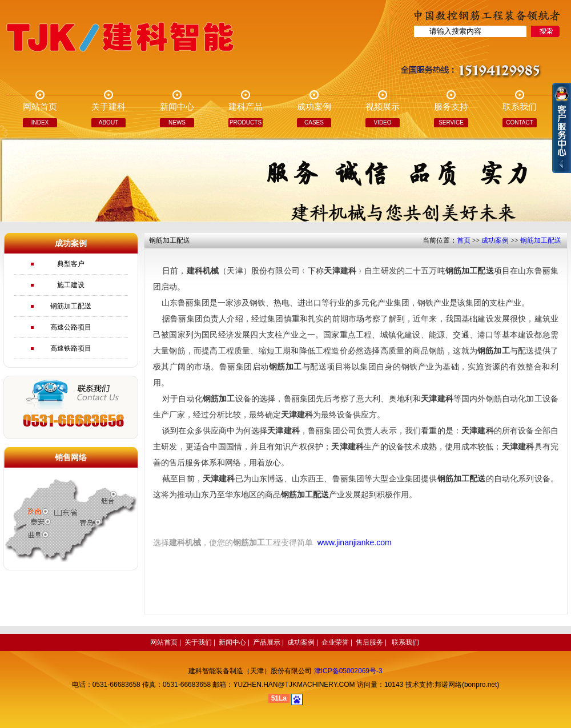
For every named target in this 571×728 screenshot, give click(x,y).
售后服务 (369, 642)
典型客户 (71, 264)
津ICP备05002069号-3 (348, 671)
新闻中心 (232, 642)
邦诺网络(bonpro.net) (467, 685)
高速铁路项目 (71, 348)
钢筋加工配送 (71, 306)
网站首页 (164, 642)
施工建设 (71, 285)
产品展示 (267, 642)
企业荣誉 (335, 642)
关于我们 (198, 642)
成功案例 (495, 240)
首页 (464, 240)
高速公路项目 (71, 327)
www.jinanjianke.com (355, 542)
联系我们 (405, 642)
